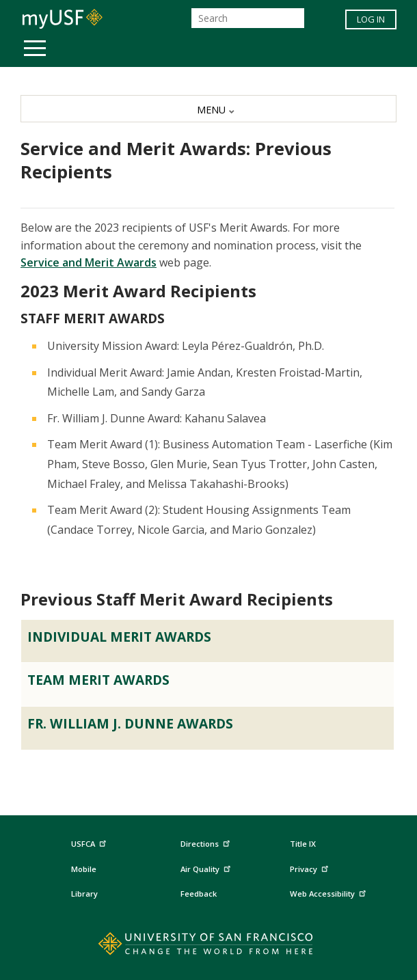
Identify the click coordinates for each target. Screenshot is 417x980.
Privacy (311, 867)
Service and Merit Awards (89, 262)
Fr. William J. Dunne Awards (130, 723)
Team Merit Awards (98, 680)
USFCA (90, 842)
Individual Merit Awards (119, 637)
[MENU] (209, 109)
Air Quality (207, 867)
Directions (204, 844)
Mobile (84, 869)
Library (84, 894)
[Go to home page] (209, 947)
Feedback (199, 894)
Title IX (303, 844)
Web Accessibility (329, 891)
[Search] (248, 18)
